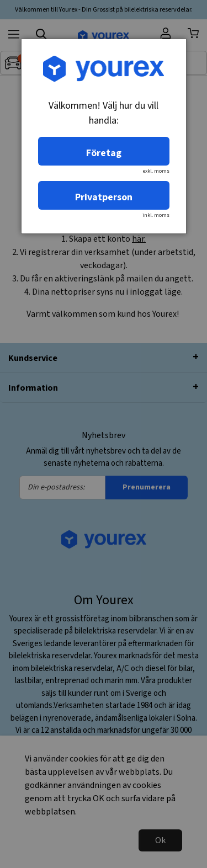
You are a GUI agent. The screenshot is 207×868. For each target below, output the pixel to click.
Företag (104, 153)
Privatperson (104, 197)
